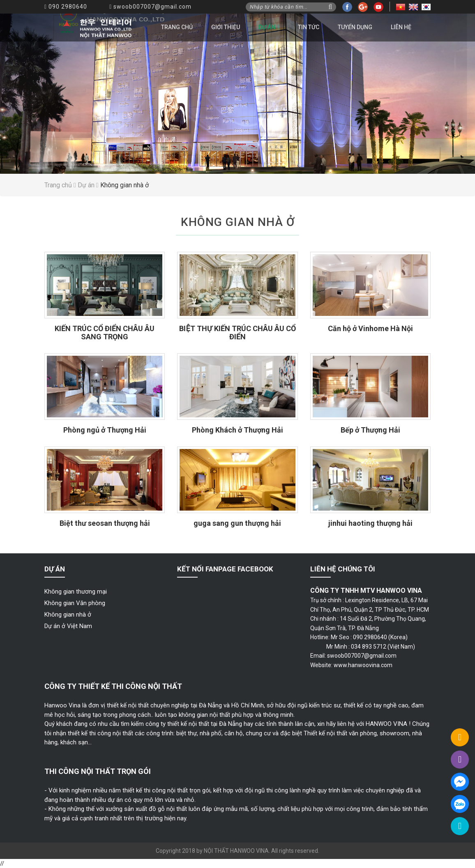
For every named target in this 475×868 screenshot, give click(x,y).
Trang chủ (177, 27)
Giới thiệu (226, 27)
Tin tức (309, 27)
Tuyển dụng (355, 27)
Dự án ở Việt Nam (68, 626)
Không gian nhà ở (68, 615)
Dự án (267, 27)
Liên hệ (401, 27)
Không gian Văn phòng (75, 603)
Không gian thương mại (76, 592)
